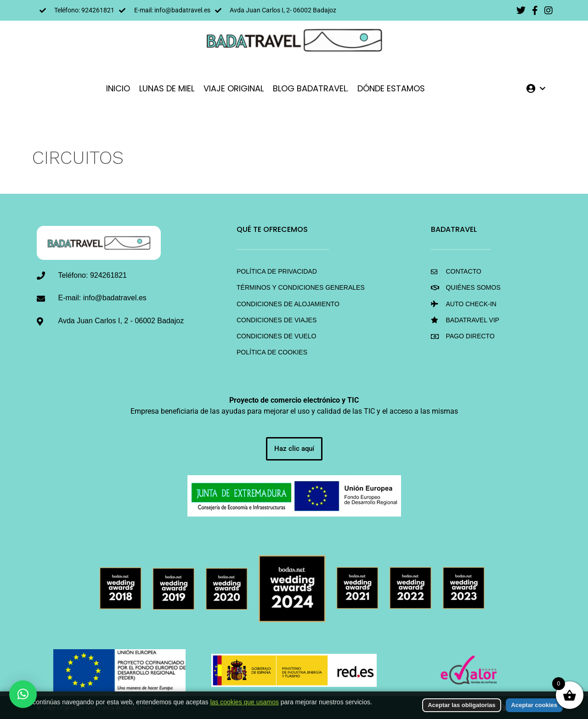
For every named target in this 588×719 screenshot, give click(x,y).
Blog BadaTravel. (311, 88)
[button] (23, 694)
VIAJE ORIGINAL (234, 88)
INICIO (118, 88)
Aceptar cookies (534, 707)
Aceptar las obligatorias (461, 707)
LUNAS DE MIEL (167, 88)
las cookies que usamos (244, 704)
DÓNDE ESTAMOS (391, 88)
